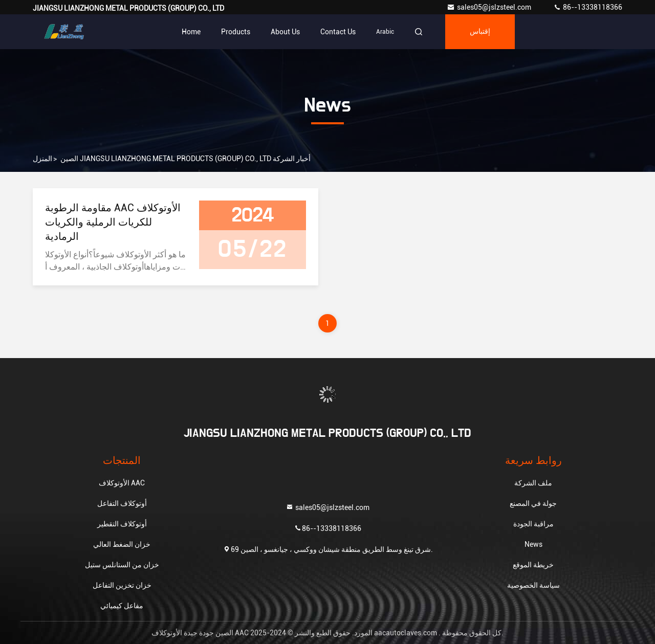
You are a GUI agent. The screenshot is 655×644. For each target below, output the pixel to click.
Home (191, 32)
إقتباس (480, 32)
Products (236, 32)
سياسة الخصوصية (533, 585)
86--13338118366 (588, 7)
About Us (285, 32)
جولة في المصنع (533, 503)
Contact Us (338, 32)
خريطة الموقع (533, 565)
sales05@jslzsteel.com (490, 7)
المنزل (42, 159)
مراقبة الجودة (533, 524)
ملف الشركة (533, 483)
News (533, 544)
